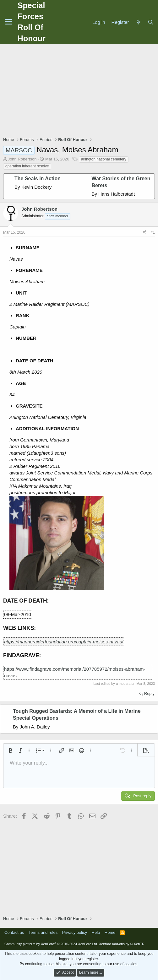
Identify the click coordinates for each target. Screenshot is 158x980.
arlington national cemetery (104, 159)
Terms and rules (43, 932)
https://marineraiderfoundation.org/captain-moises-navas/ (64, 642)
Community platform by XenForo (51, 944)
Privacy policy (75, 932)
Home (110, 932)
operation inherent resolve (27, 166)
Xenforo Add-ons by (122, 944)
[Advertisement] (81, 91)
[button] (10, 750)
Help (96, 932)
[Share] (145, 233)
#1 (153, 232)
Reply (149, 693)
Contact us (14, 932)
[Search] (151, 22)
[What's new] (138, 22)
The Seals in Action (38, 179)
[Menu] (9, 22)
